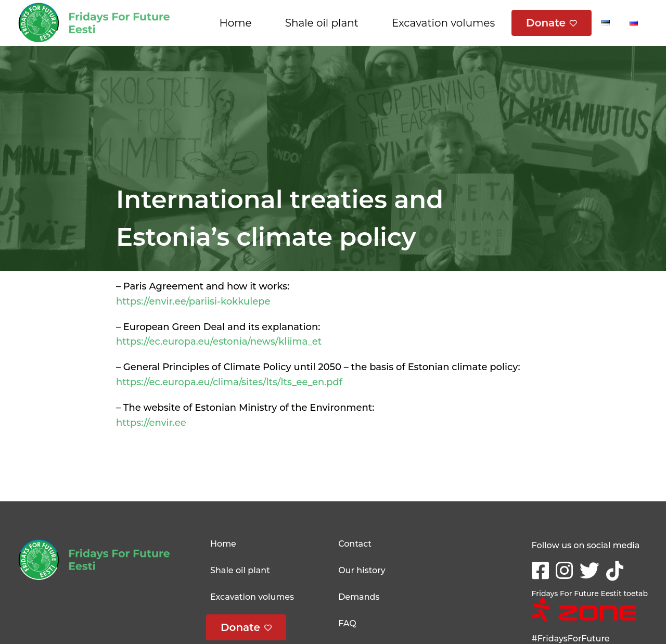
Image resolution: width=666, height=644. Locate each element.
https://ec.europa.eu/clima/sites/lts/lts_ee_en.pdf (229, 382)
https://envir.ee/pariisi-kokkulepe (193, 301)
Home (236, 23)
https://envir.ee (151, 423)
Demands (359, 597)
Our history (362, 570)
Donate (546, 23)
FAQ (347, 623)
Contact (355, 544)
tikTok (617, 570)
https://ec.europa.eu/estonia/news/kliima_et (219, 342)
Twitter (592, 569)
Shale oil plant (322, 23)
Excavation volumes (443, 23)
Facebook (542, 567)
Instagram (566, 569)
